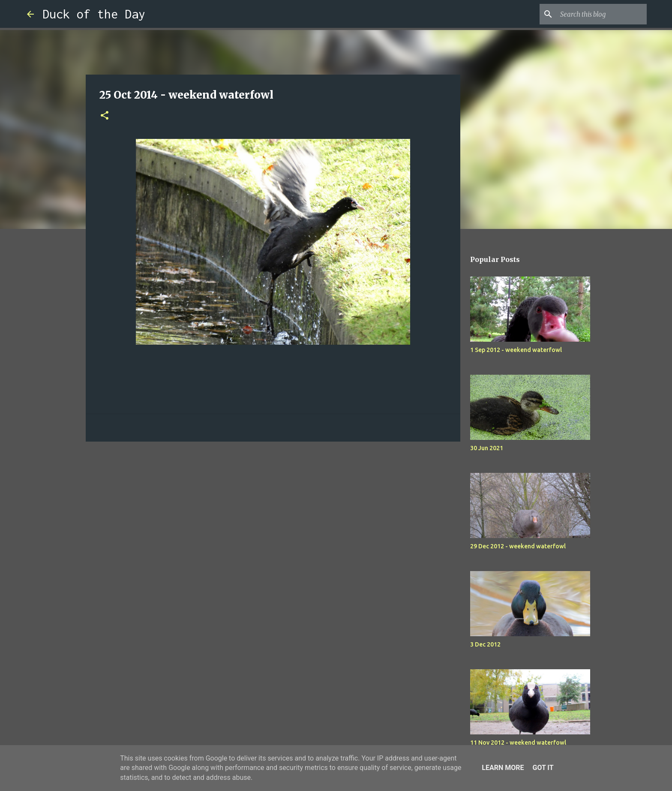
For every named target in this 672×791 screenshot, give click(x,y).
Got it (543, 768)
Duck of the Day (94, 14)
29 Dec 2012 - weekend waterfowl (518, 546)
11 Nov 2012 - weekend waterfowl (518, 743)
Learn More (503, 768)
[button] (105, 116)
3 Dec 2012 (485, 644)
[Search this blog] (602, 14)
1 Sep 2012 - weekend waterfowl (516, 350)
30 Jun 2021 (487, 448)
